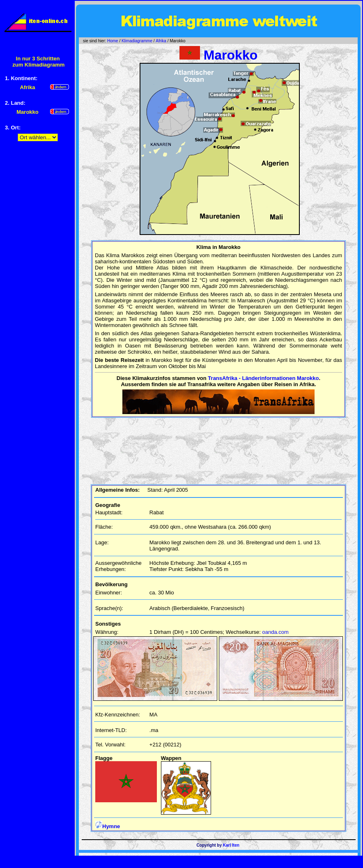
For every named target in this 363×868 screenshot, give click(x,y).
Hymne (108, 826)
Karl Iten (231, 845)
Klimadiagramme (137, 41)
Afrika (161, 41)
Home (113, 41)
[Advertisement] (38, 276)
